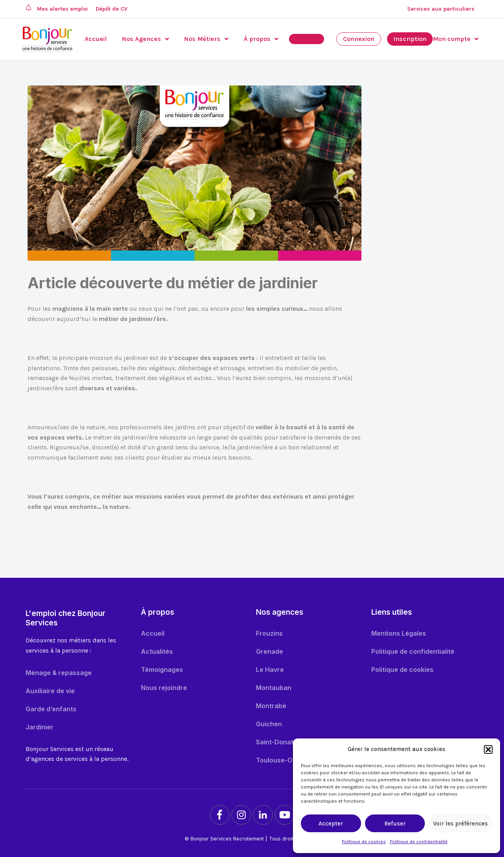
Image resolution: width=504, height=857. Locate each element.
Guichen (269, 724)
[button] (488, 749)
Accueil (153, 633)
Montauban (274, 688)
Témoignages (162, 670)
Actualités (157, 651)
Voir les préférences (460, 824)
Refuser (395, 824)
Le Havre (270, 670)
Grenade (270, 651)
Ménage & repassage (59, 673)
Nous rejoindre (164, 688)
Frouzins (269, 633)
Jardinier (40, 727)
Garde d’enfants (51, 709)
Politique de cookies (364, 842)
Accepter (331, 824)
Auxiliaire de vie (50, 691)
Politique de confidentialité (419, 842)
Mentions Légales (399, 633)
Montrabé (271, 706)
